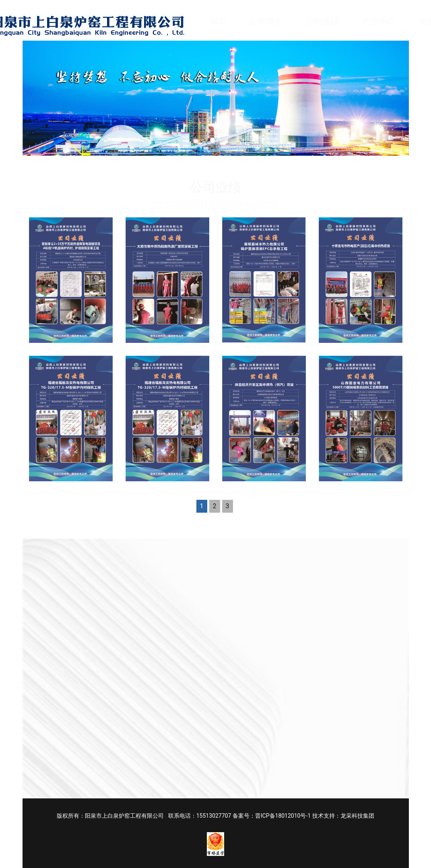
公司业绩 (330, 21)
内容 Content (252, 620)
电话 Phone (341, 584)
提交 (245, 737)
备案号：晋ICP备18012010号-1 (272, 816)
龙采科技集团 (357, 816)
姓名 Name (250, 584)
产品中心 (387, 21)
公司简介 (274, 21)
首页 (226, 21)
